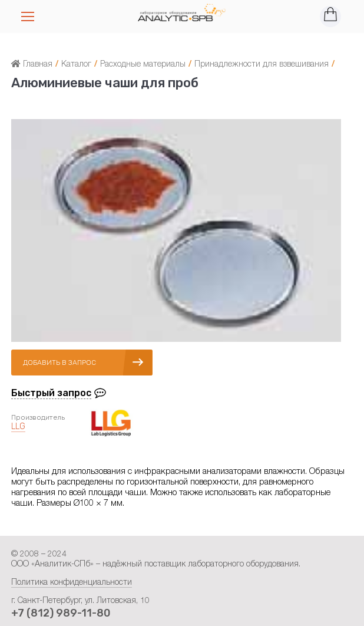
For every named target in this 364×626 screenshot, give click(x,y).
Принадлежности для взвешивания (262, 65)
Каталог (76, 65)
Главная (32, 65)
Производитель (38, 417)
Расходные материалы (143, 65)
